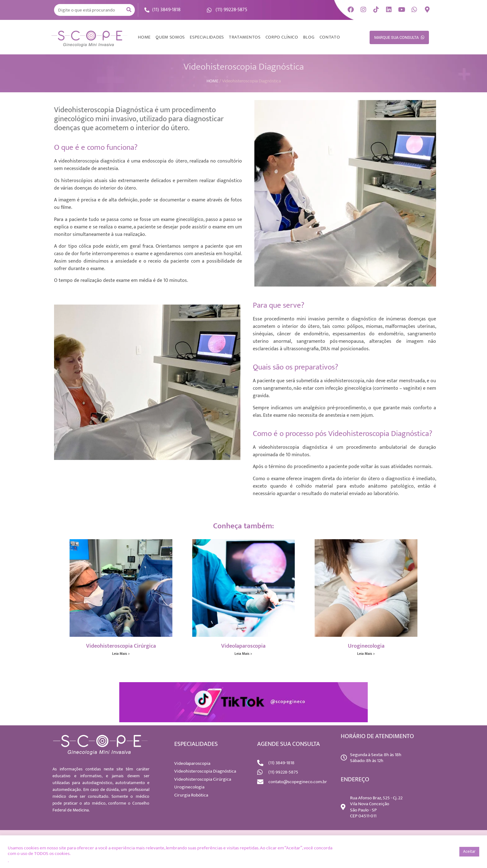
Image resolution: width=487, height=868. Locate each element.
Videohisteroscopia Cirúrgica (121, 646)
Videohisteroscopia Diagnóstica (205, 771)
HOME (144, 37)
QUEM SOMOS (170, 37)
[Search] (129, 10)
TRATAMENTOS (245, 37)
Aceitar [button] (469, 852)
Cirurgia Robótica (191, 795)
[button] (451, 852)
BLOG (309, 37)
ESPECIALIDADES (207, 37)
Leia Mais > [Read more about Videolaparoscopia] (243, 654)
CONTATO (330, 37)
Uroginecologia (366, 646)
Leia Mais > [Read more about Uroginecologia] (366, 654)
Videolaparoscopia (243, 646)
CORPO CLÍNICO (282, 37)
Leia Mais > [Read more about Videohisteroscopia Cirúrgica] (121, 654)
